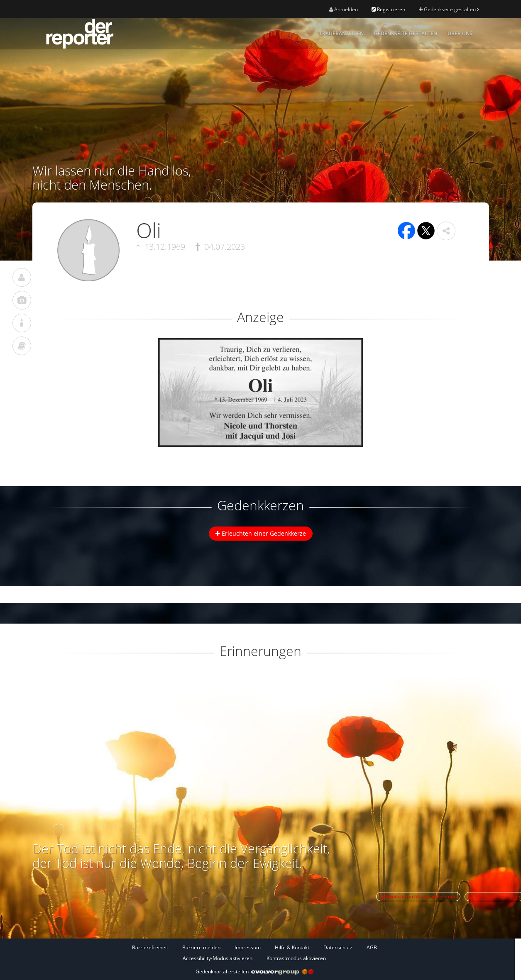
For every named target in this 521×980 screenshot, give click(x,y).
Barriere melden (201, 947)
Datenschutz (338, 947)
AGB (372, 947)
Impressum (248, 947)
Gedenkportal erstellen (254, 971)
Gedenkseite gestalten (449, 9)
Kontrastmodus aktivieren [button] (296, 958)
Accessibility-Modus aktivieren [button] (218, 958)
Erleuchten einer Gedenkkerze (261, 533)
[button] (446, 231)
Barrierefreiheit (150, 947)
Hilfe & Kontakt (292, 947)
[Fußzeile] (254, 953)
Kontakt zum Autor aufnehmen (418, 896)
